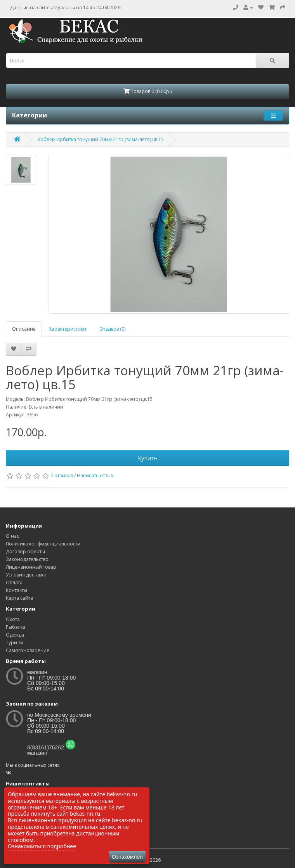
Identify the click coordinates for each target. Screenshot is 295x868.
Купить (148, 458)
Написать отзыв (95, 475)
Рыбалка (16, 627)
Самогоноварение (28, 650)
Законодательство (27, 559)
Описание (24, 329)
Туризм (14, 643)
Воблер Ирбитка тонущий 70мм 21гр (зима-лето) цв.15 (101, 139)
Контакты (16, 590)
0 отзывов (62, 475)
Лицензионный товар (31, 567)
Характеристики (68, 329)
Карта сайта (19, 598)
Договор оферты (25, 551)
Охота (13, 619)
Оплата (14, 582)
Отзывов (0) (112, 329)
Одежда (15, 635)
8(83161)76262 (46, 747)
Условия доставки (26, 575)
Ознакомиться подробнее (42, 846)
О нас (12, 536)
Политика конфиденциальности (43, 544)
